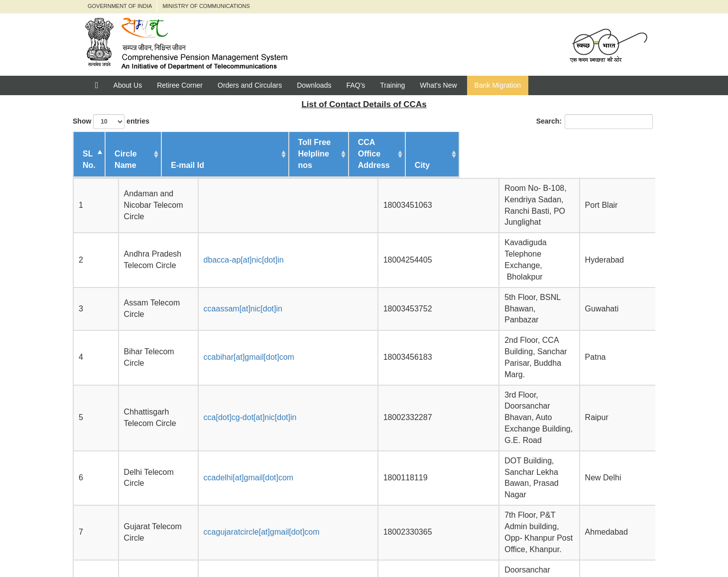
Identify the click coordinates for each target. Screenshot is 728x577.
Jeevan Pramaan (388, 548)
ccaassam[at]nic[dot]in (251, 240)
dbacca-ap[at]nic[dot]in (252, 214)
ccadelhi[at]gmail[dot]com (257, 330)
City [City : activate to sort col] (620, 154)
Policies (545, 548)
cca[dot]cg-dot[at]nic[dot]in (259, 298)
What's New (438, 85)
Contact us (497, 548)
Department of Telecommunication (295, 548)
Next (640, 483)
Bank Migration (498, 85)
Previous (542, 483)
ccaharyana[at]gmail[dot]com (263, 393)
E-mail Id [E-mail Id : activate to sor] (233, 154)
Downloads (314, 85)
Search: (595, 122)
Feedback (447, 548)
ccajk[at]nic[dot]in (243, 445)
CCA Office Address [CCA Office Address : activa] (467, 154)
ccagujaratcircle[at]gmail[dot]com (270, 361)
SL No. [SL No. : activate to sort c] (89, 148)
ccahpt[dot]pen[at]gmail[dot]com (269, 419)
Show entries (111, 122)
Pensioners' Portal (198, 548)
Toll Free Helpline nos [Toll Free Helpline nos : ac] (376, 148)
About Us (128, 85)
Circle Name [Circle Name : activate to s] (144, 154)
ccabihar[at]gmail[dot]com (257, 266)
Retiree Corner (180, 85)
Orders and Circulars (250, 85)
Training (392, 85)
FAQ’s (356, 85)
